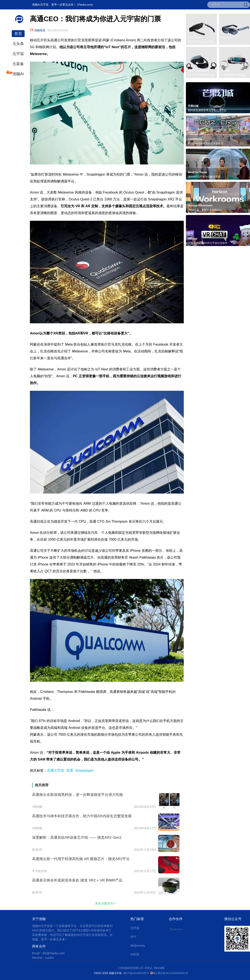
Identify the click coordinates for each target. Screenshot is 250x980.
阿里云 (149, 968)
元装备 (18, 64)
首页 (18, 34)
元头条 (18, 44)
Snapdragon (85, 770)
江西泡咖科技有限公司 (131, 968)
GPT (133, 937)
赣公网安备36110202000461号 (170, 973)
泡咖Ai (18, 73)
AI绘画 (135, 954)
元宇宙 (18, 54)
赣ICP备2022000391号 (136, 973)
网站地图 (159, 968)
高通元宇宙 (56, 770)
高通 (70, 770)
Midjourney (138, 946)
